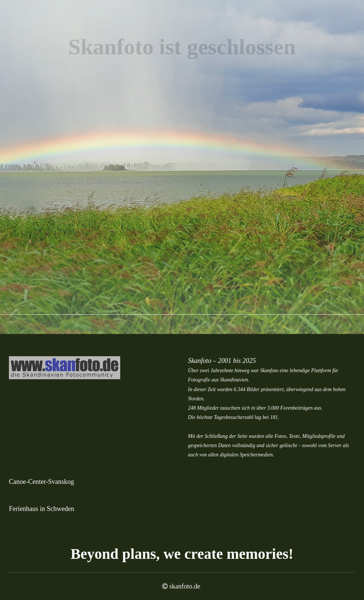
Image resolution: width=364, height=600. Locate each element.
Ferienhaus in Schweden (42, 509)
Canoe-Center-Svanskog (42, 482)
